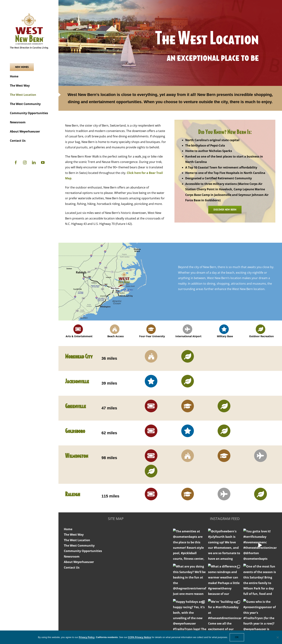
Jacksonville (77, 381)
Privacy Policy (215, 620)
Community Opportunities (83, 551)
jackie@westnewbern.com (225, 612)
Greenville (76, 406)
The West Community (79, 546)
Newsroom (72, 557)
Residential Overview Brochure (116, 628)
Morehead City (79, 356)
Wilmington (77, 455)
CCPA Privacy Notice (139, 637)
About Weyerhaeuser (79, 562)
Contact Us (72, 567)
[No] (278, 637)
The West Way (74, 535)
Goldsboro (75, 431)
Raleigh (73, 494)
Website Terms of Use (188, 620)
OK (237, 637)
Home (68, 529)
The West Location (77, 540)
